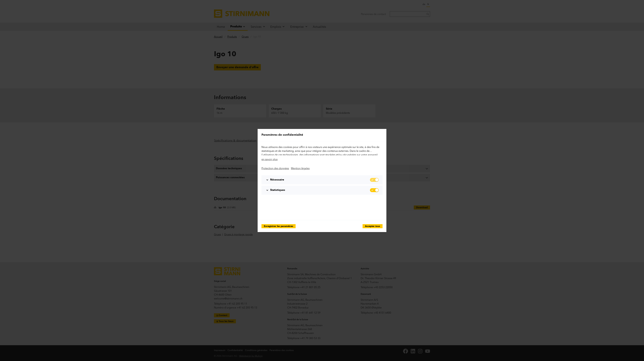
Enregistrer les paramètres (279, 226)
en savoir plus (270, 159)
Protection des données (275, 168)
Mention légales (300, 168)
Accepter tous (373, 226)
